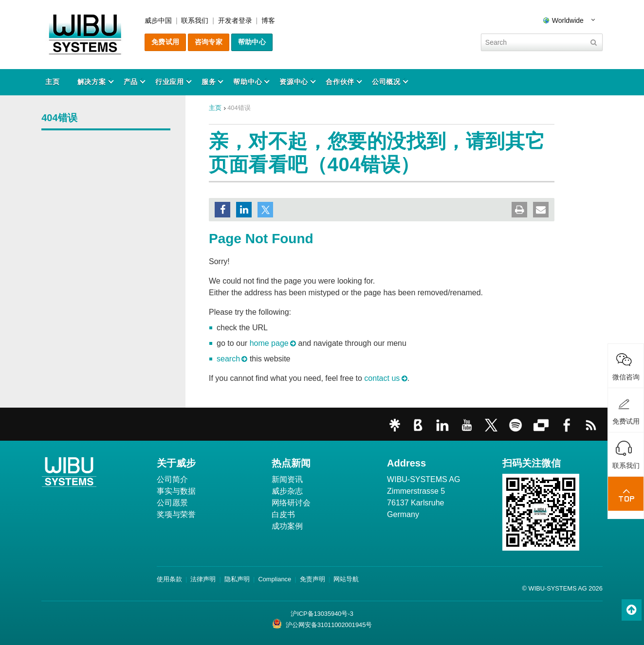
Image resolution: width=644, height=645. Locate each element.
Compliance (275, 579)
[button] (222, 210)
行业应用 (170, 82)
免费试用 (165, 42)
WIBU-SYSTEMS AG (423, 479)
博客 (268, 20)
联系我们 (195, 20)
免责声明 (313, 579)
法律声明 (203, 579)
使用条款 (169, 579)
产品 (131, 82)
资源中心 (294, 82)
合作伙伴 (340, 82)
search (228, 359)
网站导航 (346, 579)
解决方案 (92, 82)
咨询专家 (209, 42)
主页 (52, 82)
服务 (209, 82)
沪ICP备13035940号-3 (322, 614)
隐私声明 (237, 579)
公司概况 (386, 82)
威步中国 (158, 20)
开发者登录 (235, 20)
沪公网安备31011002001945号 (322, 624)
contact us (382, 378)
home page (269, 343)
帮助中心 (252, 42)
